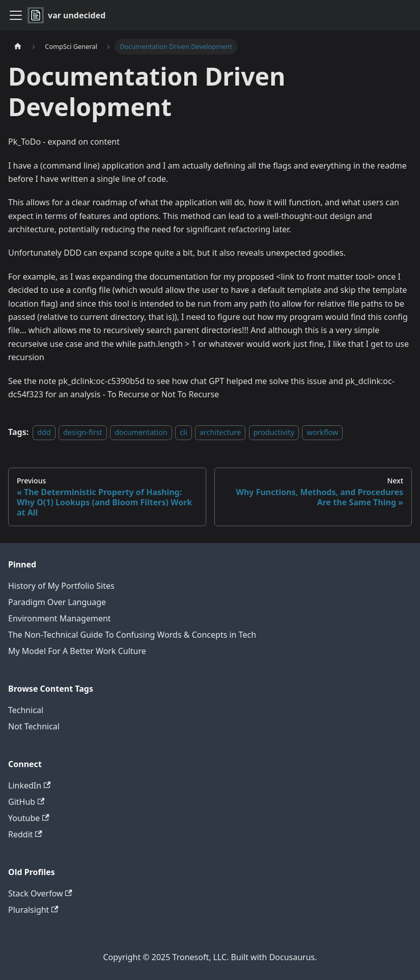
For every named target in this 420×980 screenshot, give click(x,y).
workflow (322, 432)
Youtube (29, 818)
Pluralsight (33, 910)
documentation (141, 432)
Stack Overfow (40, 893)
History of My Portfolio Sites (61, 586)
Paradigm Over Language (57, 602)
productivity (274, 432)
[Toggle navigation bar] (16, 15)
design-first (83, 432)
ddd (44, 432)
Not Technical (34, 726)
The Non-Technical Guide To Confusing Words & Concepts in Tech (132, 635)
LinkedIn (29, 785)
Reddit (25, 834)
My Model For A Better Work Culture (77, 651)
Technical (26, 710)
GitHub (26, 802)
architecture (220, 432)
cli (183, 432)
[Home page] (18, 47)
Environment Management (60, 618)
